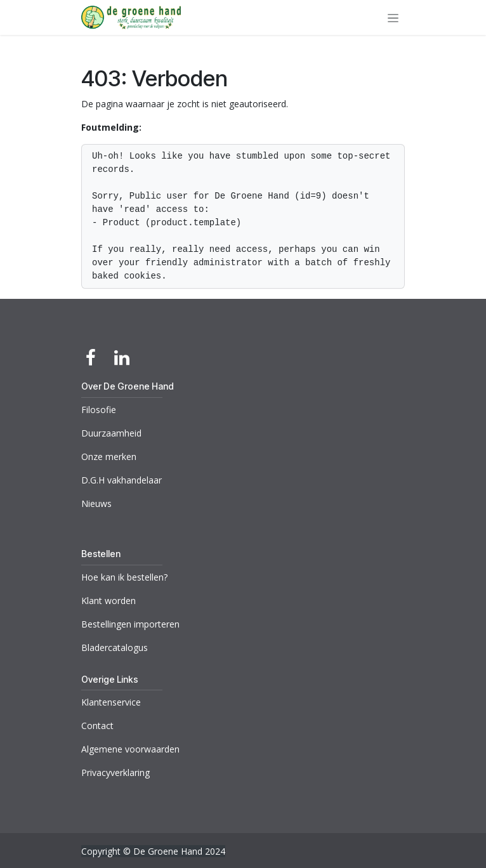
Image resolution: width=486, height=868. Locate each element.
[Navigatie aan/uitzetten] (393, 17)
